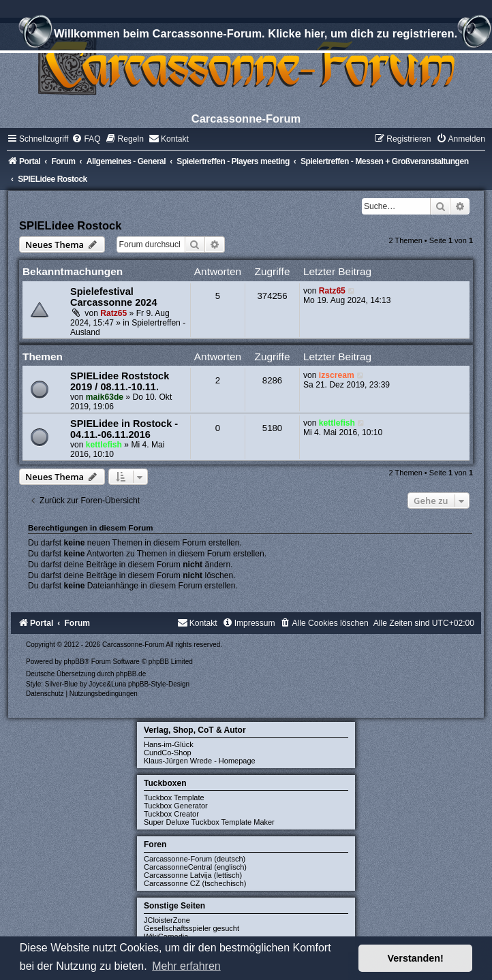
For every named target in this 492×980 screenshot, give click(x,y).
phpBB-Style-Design (159, 684)
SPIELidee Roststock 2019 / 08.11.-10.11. (120, 381)
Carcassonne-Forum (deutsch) (195, 859)
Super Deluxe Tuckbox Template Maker (209, 822)
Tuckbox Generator (176, 806)
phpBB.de (131, 674)
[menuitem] (86, 139)
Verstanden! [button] (416, 958)
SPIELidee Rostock (70, 225)
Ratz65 (113, 313)
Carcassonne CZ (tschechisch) (195, 883)
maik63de (105, 397)
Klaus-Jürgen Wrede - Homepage (200, 761)
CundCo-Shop (168, 753)
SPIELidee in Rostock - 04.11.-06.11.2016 (124, 429)
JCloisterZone (167, 920)
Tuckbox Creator (171, 814)
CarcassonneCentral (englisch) (195, 867)
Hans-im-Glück (169, 744)
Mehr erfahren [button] (186, 966)
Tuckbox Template (174, 797)
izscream (337, 375)
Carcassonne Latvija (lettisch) (193, 875)
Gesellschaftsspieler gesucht (191, 928)
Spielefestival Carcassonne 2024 (114, 297)
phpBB (74, 662)
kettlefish (104, 445)
